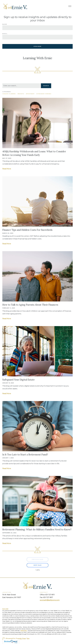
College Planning (9, 94)
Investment (30, 94)
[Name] (37, 28)
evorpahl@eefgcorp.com (50, 600)
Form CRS (5, 609)
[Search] (22, 86)
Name (5, 24)
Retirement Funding (44, 94)
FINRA (22, 631)
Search (46, 86)
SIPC (26, 631)
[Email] (37, 37)
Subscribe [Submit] (37, 46)
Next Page (38, 565)
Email (5, 34)
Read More (7, 169)
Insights (21, 94)
